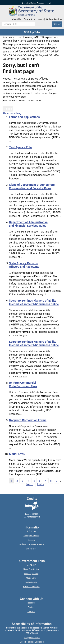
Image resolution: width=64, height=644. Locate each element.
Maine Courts (31, 582)
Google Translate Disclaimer (32, 642)
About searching (12, 113)
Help (48, 3)
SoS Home (31, 531)
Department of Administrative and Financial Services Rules (28, 224)
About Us (16, 19)
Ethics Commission (31, 587)
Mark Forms (17, 454)
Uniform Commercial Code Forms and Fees (23, 384)
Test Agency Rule (20, 147)
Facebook (31, 603)
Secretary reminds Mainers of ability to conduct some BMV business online (34, 302)
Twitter (31, 607)
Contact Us (30, 19)
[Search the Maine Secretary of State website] (19, 24)
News (41, 19)
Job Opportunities (31, 536)
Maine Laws (31, 578)
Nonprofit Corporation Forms (28, 420)
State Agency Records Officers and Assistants (24, 265)
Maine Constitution (31, 569)
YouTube (31, 612)
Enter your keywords (14, 97)
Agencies (26, 3)
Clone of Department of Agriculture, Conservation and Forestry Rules (32, 186)
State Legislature (31, 574)
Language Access (32, 638)
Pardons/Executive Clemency (31, 544)
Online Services (38, 3)
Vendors (31, 540)
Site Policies (31, 549)
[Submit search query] (57, 24)
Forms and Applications (24, 117)
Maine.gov (31, 565)
